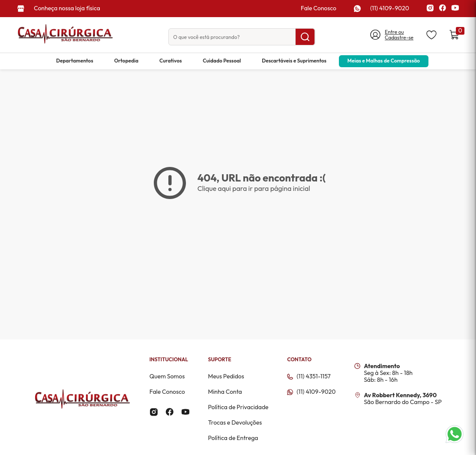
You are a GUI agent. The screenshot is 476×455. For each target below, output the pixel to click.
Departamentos (75, 61)
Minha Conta (225, 392)
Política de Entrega (233, 438)
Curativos (171, 61)
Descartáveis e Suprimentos (294, 61)
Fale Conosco (319, 8)
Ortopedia (126, 61)
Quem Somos (167, 376)
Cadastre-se (399, 38)
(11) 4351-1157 (313, 377)
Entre (392, 32)
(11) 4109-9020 (390, 8)
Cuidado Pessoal (222, 61)
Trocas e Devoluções (235, 422)
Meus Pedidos (226, 376)
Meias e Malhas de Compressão (384, 61)
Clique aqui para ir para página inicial (254, 188)
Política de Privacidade (238, 407)
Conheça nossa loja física (67, 8)
